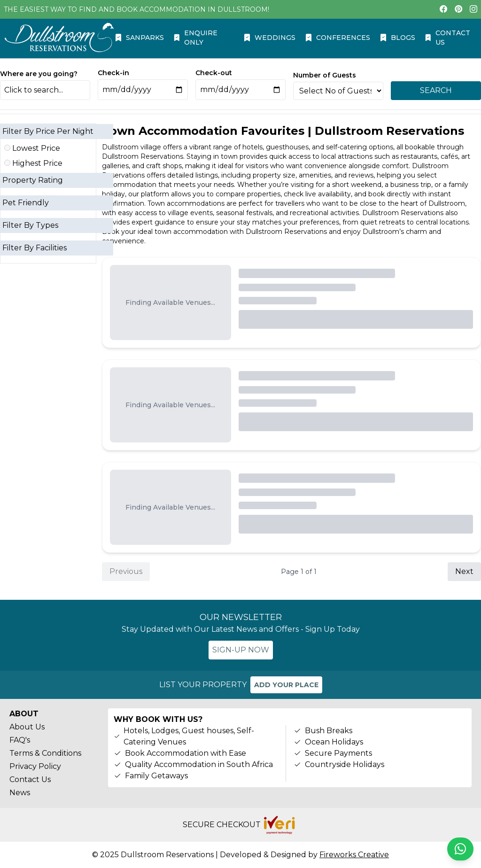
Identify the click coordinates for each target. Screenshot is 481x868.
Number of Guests (325, 75)
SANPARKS (139, 38)
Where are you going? (39, 74)
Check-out (214, 73)
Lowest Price (32, 148)
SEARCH (436, 90)
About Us (27, 727)
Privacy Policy (35, 766)
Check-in (113, 73)
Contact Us (30, 779)
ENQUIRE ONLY (195, 38)
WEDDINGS (269, 38)
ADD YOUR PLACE (286, 685)
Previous (126, 571)
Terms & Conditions (45, 753)
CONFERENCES (337, 38)
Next (464, 571)
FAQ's (20, 740)
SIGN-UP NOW (241, 650)
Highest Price (33, 163)
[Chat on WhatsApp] (460, 849)
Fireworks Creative (354, 855)
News (20, 793)
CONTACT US (447, 38)
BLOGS (397, 38)
